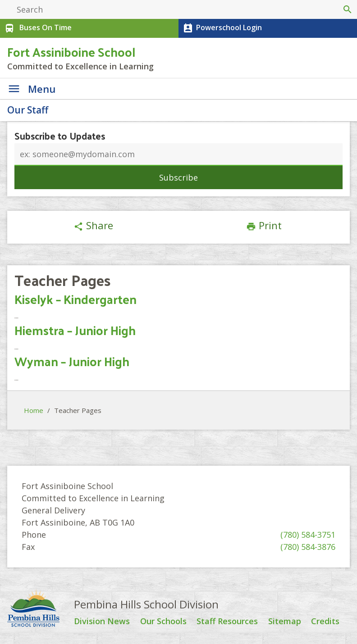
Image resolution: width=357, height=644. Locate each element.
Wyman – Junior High (72, 361)
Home (34, 410)
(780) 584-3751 (308, 535)
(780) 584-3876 (308, 547)
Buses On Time (37, 28)
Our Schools (163, 621)
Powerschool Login (222, 28)
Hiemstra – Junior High (75, 330)
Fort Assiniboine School (71, 52)
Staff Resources (227, 621)
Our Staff (28, 110)
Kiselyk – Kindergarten (76, 299)
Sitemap (285, 621)
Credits (325, 621)
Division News (102, 621)
